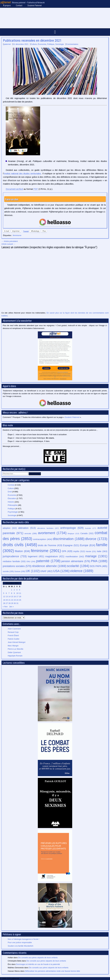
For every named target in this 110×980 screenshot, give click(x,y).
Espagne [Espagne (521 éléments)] (71, 545)
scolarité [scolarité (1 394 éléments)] (78, 566)
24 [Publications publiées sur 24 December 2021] (17, 600)
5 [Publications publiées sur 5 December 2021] (4, 593)
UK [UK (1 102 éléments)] (33, 571)
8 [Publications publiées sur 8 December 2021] (12, 593)
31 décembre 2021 (21, 44)
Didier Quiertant (14, 652)
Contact (19, 5)
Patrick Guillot (13, 639)
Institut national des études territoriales (22, 173)
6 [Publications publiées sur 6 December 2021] (6, 593)
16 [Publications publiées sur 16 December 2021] (15, 597)
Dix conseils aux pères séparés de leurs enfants (38, 958)
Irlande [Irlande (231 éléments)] (91, 551)
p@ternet (6, 2)
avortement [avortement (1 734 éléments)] (52, 533)
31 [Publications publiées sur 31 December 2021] (17, 603)
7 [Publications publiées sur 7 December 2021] (9, 593)
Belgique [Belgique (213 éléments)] (73, 533)
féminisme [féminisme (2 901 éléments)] (46, 551)
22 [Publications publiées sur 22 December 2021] (12, 600)
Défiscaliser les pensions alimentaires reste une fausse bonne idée (52, 971)
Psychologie (13, 512)
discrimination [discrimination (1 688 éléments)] (69, 539)
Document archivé (14, 189)
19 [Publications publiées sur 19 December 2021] (4, 600)
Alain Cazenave (14, 629)
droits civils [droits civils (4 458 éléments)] (20, 545)
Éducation (12, 498)
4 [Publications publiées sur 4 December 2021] (20, 590)
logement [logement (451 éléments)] (36, 556)
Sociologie (60, 44)
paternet (7, 44)
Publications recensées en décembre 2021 (32, 41)
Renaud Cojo (13, 632)
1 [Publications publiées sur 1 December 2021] (12, 590)
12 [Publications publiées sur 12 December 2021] (4, 597)
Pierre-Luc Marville (15, 649)
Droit (10, 492)
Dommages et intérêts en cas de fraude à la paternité (38, 964)
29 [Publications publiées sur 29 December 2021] (12, 603)
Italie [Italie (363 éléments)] (102, 551)
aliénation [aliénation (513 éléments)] (27, 528)
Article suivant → (8, 244)
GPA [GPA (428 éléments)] (67, 551)
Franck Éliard (13, 635)
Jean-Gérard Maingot (17, 642)
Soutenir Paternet (35, 5)
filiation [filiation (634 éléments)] (22, 551)
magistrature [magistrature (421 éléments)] (55, 556)
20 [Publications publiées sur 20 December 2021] (7, 600)
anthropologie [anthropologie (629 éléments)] (72, 528)
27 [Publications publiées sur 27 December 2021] (7, 603)
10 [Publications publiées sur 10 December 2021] (17, 593)
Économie (42, 44)
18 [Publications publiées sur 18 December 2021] (20, 597)
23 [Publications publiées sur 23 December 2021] (15, 600)
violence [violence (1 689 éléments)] (82, 571)
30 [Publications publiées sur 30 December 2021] (15, 603)
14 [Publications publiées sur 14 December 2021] (9, 597)
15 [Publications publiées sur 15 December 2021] (12, 597)
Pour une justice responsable (20, 942)
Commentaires (72, 44)
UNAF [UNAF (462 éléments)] (46, 571)
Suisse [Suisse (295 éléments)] (20, 571)
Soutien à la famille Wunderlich (20, 946)
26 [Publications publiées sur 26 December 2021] (4, 603)
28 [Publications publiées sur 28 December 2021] (9, 603)
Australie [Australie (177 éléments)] (91, 528)
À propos (7, 5)
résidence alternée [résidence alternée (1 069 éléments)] (49, 566)
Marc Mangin (13, 646)
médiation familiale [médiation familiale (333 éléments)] (14, 561)
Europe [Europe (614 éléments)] (88, 545)
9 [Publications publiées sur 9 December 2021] (14, 593)
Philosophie (13, 505)
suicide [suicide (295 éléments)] (8, 571)
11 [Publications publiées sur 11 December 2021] (20, 593)
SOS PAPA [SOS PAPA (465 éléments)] (99, 566)
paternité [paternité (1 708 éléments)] (48, 561)
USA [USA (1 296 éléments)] (61, 571)
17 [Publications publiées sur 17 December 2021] (17, 597)
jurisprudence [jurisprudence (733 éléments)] (15, 556)
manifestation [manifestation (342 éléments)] (75, 557)
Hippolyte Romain (15, 656)
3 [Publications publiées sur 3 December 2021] (17, 590)
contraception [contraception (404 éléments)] (42, 539)
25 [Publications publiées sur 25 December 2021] (20, 600)
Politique (51, 44)
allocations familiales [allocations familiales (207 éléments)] (48, 528)
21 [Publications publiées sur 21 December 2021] (9, 600)
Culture (34, 44)
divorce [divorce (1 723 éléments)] (96, 539)
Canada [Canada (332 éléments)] (87, 533)
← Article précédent (10, 241)
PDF (36, 189)
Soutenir (72, 417)
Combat (11, 485)
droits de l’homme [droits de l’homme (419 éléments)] (50, 545)
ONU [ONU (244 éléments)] (31, 562)
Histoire (11, 502)
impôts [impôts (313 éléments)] (79, 551)
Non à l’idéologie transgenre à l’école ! (23, 939)
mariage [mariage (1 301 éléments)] (96, 556)
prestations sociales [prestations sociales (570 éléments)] (17, 566)
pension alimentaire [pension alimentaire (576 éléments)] (76, 561)
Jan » (11, 607)
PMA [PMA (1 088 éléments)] (99, 561)
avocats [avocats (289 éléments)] (31, 533)
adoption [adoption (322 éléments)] (10, 528)
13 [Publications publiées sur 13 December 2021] (7, 597)
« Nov (5, 607)
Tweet (26, 231)
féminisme (17, 235)
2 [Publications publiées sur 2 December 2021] (14, 590)
